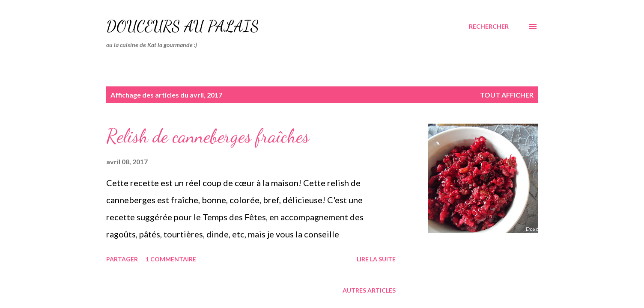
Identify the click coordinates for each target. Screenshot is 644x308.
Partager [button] (122, 259)
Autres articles (369, 290)
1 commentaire (171, 259)
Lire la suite (376, 259)
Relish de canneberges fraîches (208, 136)
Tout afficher (507, 95)
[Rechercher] (489, 27)
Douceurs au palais (183, 26)
